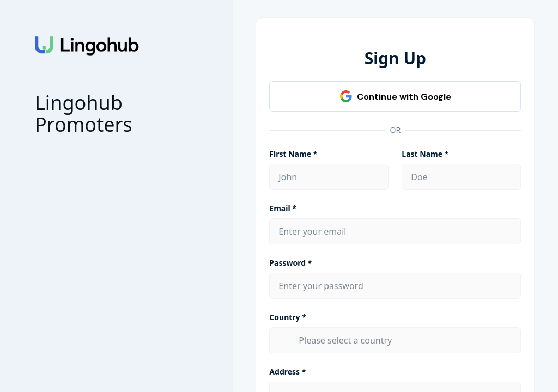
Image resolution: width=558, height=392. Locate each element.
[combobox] (405, 340)
